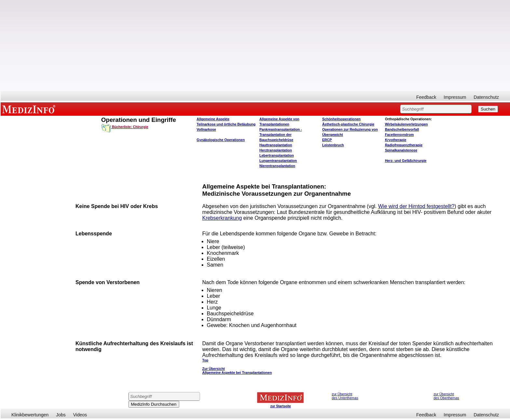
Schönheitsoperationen (341, 119)
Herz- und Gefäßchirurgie (406, 161)
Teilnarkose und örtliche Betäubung (226, 124)
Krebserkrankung (222, 218)
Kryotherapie (396, 140)
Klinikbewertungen (30, 415)
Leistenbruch (333, 145)
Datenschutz (486, 97)
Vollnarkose (206, 129)
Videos (80, 415)
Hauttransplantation (276, 145)
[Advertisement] (255, 46)
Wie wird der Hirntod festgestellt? (416, 206)
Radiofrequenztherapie (403, 145)
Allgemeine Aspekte (213, 119)
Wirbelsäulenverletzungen (406, 124)
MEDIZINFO (30, 109)
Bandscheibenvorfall (402, 129)
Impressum (455, 97)
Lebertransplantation (276, 155)
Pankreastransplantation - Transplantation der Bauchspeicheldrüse (281, 135)
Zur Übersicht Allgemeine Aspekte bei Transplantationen (237, 371)
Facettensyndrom (399, 135)
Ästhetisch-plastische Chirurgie (348, 124)
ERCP (327, 140)
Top (205, 360)
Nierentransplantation (277, 166)
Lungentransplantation (278, 161)
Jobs (61, 415)
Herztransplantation (275, 150)
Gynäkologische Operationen (221, 140)
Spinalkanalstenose (401, 150)
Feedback (426, 97)
